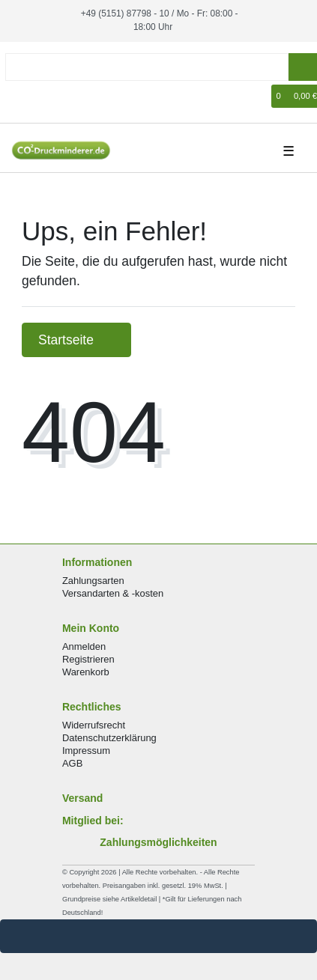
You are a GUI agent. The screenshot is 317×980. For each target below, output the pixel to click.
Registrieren (88, 659)
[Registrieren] (42, 96)
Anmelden (84, 646)
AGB (72, 763)
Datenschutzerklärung (109, 738)
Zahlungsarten (93, 581)
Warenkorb (86, 672)
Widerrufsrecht (94, 725)
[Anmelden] (19, 96)
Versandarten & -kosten (113, 593)
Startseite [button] (76, 340)
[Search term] (147, 67)
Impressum (86, 751)
